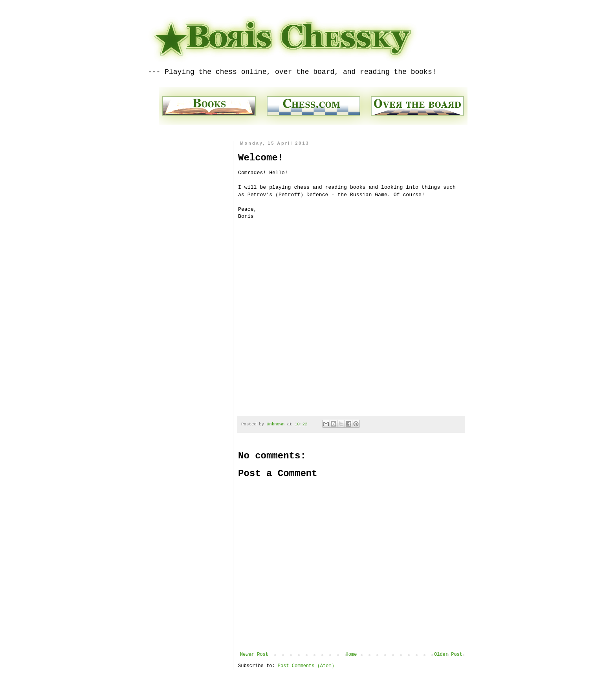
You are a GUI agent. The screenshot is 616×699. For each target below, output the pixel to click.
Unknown (277, 424)
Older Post (448, 655)
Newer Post (254, 655)
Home (351, 655)
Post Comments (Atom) (306, 666)
